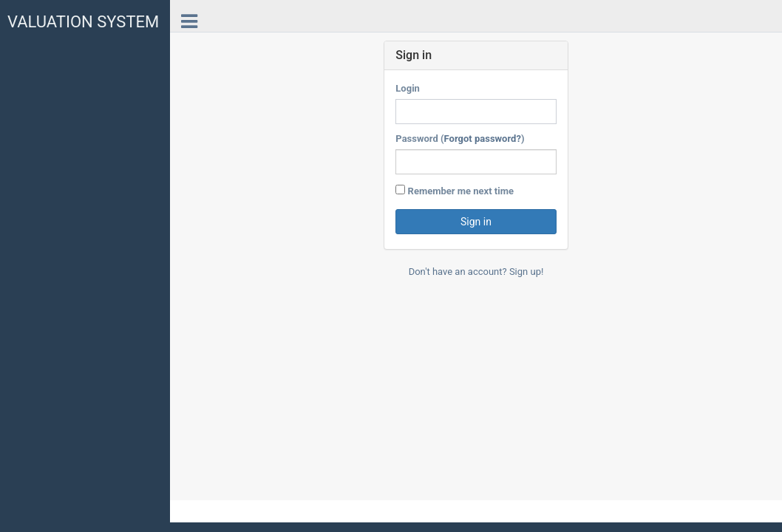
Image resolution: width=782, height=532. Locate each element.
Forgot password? (483, 139)
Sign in (476, 222)
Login (408, 88)
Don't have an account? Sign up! (476, 272)
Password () (460, 139)
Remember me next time (455, 191)
